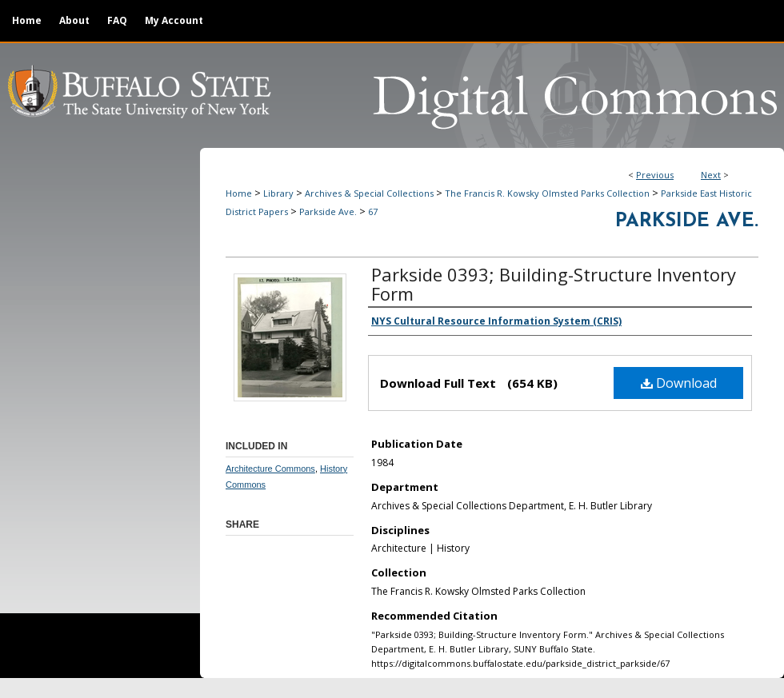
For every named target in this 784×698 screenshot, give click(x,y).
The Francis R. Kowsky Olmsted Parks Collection (547, 193)
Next (711, 175)
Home (239, 193)
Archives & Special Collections (369, 193)
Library (278, 193)
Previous (655, 175)
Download (679, 383)
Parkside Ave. (328, 211)
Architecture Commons (270, 469)
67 (373, 211)
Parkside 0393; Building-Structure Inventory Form (554, 284)
